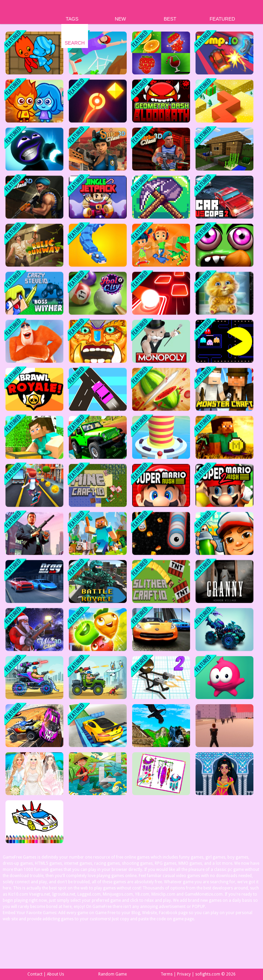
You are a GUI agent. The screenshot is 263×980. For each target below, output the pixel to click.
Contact (35, 974)
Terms (167, 974)
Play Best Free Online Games (28, 12)
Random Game (112, 974)
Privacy (184, 974)
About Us (55, 974)
